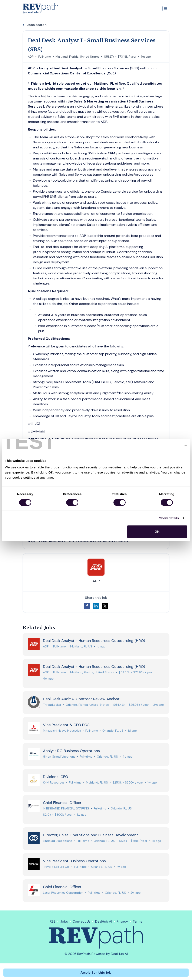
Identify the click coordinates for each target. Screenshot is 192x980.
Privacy (122, 923)
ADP (31, 57)
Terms (137, 923)
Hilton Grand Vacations (59, 757)
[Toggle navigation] (165, 9)
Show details (169, 518)
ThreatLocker (52, 705)
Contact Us (82, 923)
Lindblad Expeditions (58, 842)
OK (157, 531)
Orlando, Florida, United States (87, 705)
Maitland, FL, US (81, 647)
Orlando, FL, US (113, 731)
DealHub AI (104, 923)
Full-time (45, 57)
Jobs (64, 923)
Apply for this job (96, 972)
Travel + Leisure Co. (56, 868)
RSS (53, 923)
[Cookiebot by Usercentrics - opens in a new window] (168, 445)
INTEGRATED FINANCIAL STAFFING (66, 810)
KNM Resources (54, 784)
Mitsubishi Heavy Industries (62, 731)
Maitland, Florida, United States (77, 57)
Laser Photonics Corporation (63, 894)
